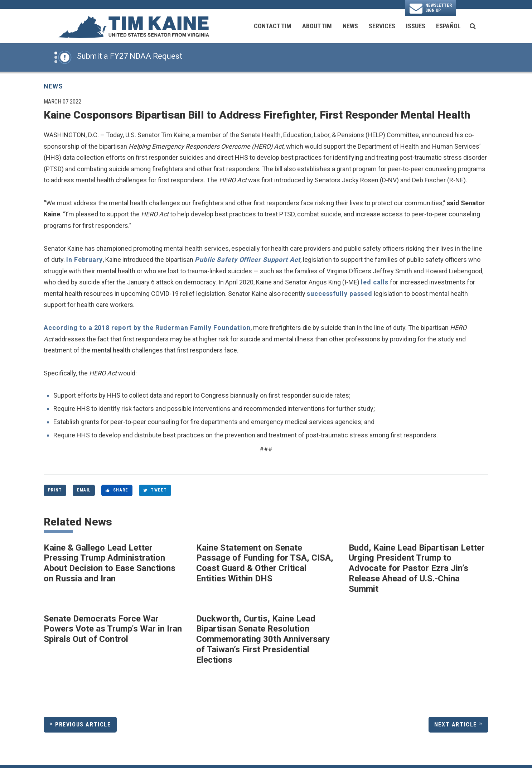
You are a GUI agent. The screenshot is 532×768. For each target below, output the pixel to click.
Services (382, 26)
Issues (416, 26)
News (350, 26)
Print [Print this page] (55, 490)
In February (84, 260)
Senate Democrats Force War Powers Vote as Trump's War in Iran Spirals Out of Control (113, 629)
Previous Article (83, 724)
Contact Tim (273, 26)
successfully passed (340, 294)
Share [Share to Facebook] (117, 490)
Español (448, 26)
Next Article (456, 724)
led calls (375, 282)
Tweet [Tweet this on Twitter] (155, 490)
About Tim (317, 26)
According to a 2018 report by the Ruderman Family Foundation (147, 328)
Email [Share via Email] (84, 490)
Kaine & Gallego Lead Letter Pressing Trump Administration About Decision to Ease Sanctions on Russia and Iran (110, 563)
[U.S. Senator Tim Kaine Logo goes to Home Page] (133, 26)
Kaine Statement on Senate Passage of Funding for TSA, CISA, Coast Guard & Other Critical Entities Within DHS (265, 563)
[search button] (473, 26)
